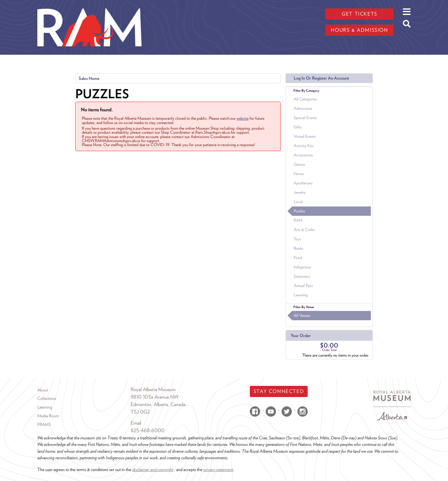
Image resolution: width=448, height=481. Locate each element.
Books (299, 248)
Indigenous (302, 267)
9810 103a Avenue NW (155, 397)
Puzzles (299, 211)
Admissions (303, 108)
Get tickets (359, 14)
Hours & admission (359, 30)
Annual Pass (303, 286)
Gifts (298, 127)
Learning (301, 295)
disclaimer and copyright (153, 469)
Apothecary (303, 183)
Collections (47, 398)
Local (298, 202)
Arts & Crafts (304, 230)
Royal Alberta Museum (153, 389)
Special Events (305, 118)
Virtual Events (305, 136)
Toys (297, 239)
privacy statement (218, 469)
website (243, 118)
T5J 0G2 (140, 412)
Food (298, 258)
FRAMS (44, 424)
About (43, 390)
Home (299, 174)
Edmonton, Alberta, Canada (158, 404)
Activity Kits (304, 146)
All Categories (305, 99)
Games (299, 164)
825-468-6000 (148, 430)
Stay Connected (279, 391)
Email (136, 423)
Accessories (303, 155)
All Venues (302, 315)
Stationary (302, 276)
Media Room (48, 416)
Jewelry (300, 192)
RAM (298, 220)
